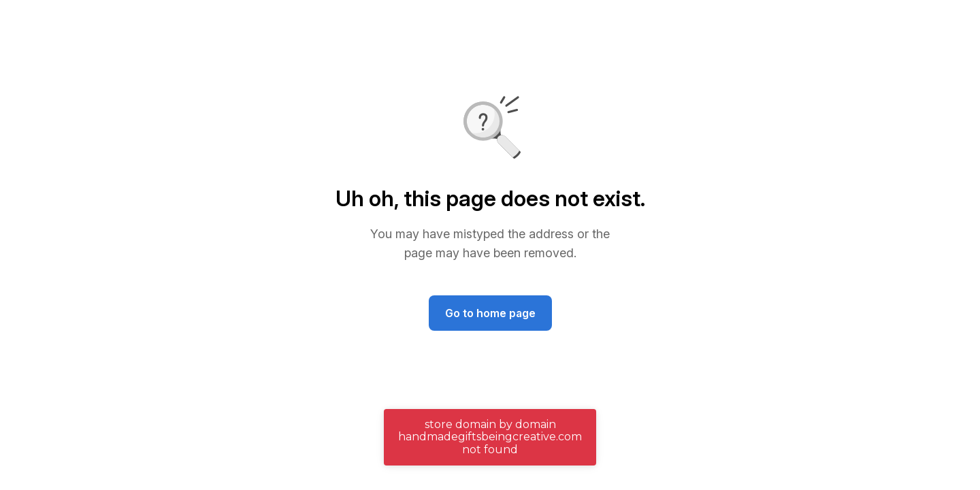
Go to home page (490, 313)
